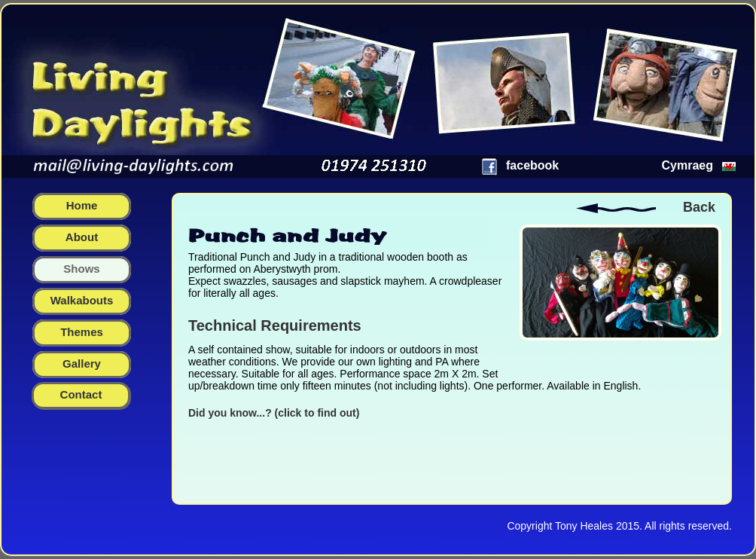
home (82, 205)
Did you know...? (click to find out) (274, 413)
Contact (81, 394)
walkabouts (82, 300)
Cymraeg (687, 165)
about (82, 237)
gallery (82, 364)
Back (699, 207)
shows (81, 269)
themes (82, 332)
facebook (532, 165)
